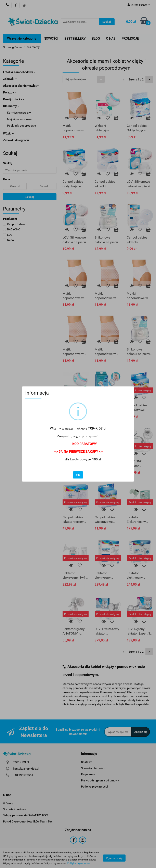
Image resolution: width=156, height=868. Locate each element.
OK (78, 475)
